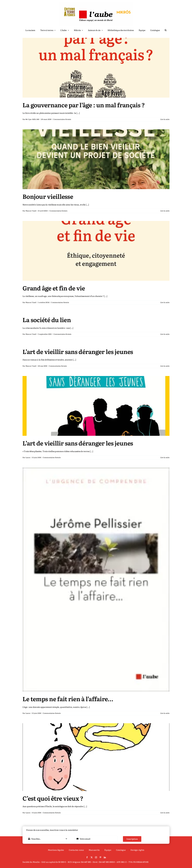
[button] (166, 30)
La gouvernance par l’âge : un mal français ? (84, 105)
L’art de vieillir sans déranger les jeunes (78, 351)
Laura (28, 457)
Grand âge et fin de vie (54, 288)
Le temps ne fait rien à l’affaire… (68, 699)
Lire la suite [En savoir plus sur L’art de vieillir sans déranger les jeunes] (165, 366)
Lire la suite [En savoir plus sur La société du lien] (165, 334)
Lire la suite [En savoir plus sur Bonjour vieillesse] (165, 211)
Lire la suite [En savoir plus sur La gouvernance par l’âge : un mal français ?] (165, 119)
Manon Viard (31, 211)
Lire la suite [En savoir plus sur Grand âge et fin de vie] (165, 302)
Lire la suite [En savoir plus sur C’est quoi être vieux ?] (165, 813)
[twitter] (92, 857)
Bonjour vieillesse (48, 196)
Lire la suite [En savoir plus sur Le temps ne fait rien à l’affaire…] (165, 713)
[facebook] (87, 857)
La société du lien (47, 320)
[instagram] (96, 857)
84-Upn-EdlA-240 (32, 119)
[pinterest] (100, 857)
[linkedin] (105, 857)
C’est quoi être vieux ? (53, 798)
